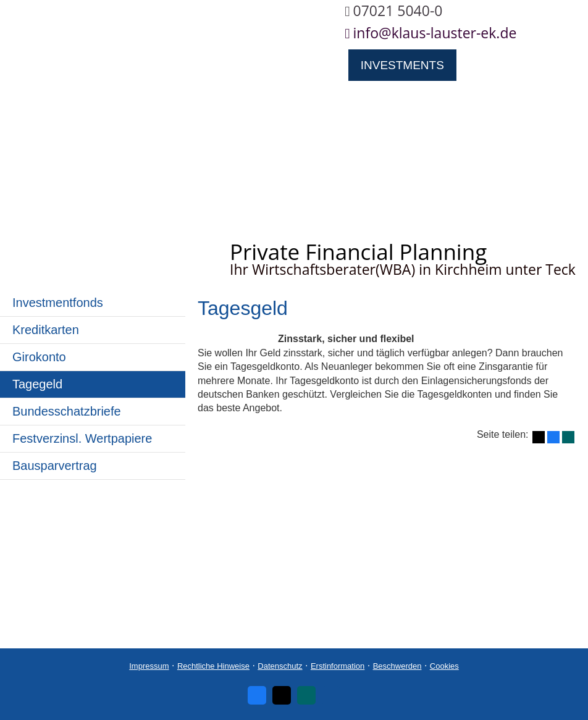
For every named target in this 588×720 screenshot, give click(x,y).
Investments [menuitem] (402, 65)
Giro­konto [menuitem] (39, 357)
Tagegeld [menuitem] (37, 384)
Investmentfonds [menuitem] (58, 303)
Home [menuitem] (30, 65)
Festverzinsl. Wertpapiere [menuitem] (82, 438)
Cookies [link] (444, 666)
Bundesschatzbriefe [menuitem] (67, 411)
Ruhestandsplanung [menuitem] (81, 97)
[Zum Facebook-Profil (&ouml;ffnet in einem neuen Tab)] (257, 695)
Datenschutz (280, 666)
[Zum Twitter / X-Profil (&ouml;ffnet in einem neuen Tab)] (282, 695)
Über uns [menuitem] (103, 65)
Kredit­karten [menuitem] (46, 330)
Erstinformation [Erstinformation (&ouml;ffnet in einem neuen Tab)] (338, 666)
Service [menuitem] (199, 97)
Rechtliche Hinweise (213, 666)
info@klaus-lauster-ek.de (435, 33)
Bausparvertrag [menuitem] (55, 466)
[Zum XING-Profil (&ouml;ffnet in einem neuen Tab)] (306, 695)
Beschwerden (397, 666)
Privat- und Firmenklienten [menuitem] (247, 65)
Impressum (149, 666)
